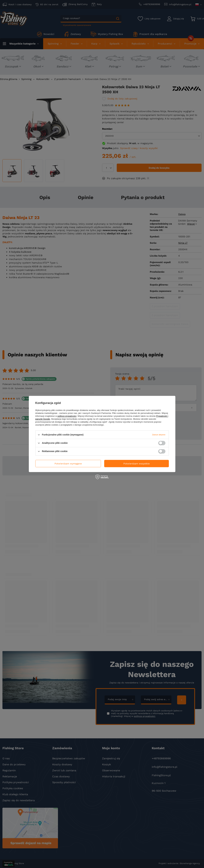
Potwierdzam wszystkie (137, 464)
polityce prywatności (67, 416)
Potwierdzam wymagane (68, 464)
